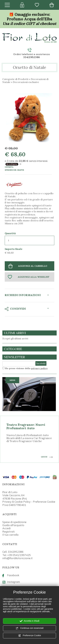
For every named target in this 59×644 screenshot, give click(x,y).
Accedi (6, 528)
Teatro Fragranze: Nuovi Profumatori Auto (26, 426)
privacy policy (39, 368)
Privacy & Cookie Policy (16, 502)
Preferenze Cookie (30, 636)
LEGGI (47, 457)
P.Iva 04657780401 (14, 505)
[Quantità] (29, 240)
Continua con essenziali (30, 628)
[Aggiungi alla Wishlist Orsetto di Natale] (29, 277)
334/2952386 (32, 57)
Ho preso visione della (26, 368)
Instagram (11, 582)
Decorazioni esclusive (26, 82)
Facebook (11, 575)
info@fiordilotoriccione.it (17, 558)
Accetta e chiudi (29, 621)
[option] (29, 420)
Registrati (8, 532)
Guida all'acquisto (13, 525)
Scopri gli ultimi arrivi (15, 338)
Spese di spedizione (14, 522)
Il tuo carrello (10, 535)
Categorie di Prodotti (15, 79)
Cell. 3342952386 (13, 552)
